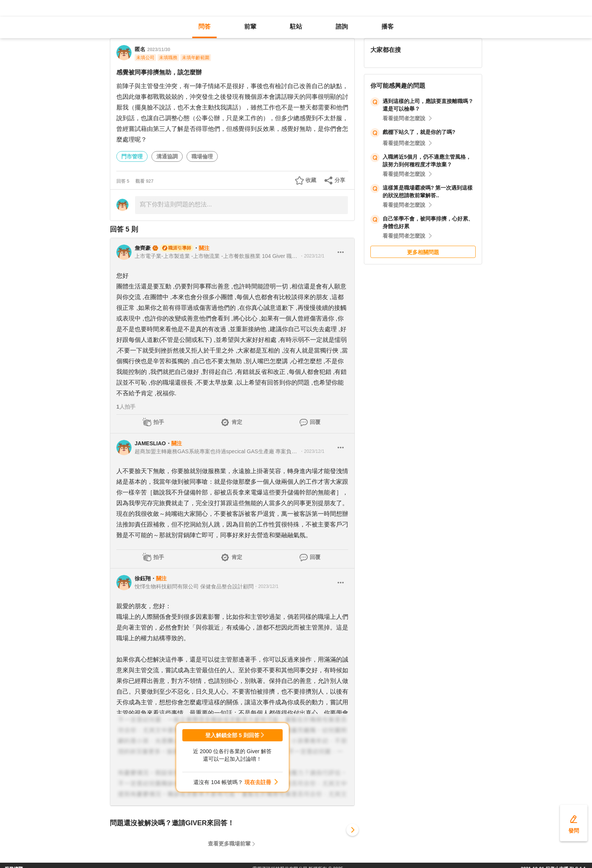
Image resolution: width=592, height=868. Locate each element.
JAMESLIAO (150, 443)
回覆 (315, 422)
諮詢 (342, 27)
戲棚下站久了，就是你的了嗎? (419, 132)
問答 (204, 27)
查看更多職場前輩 (229, 844)
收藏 (311, 180)
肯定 (237, 422)
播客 (388, 27)
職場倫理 (202, 156)
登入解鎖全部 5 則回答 (232, 735)
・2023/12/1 (312, 256)
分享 (340, 180)
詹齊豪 (143, 248)
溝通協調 (167, 156)
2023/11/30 (159, 50)
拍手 (159, 422)
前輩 (250, 27)
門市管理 (132, 156)
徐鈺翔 (143, 578)
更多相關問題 (423, 252)
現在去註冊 (258, 782)
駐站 (296, 27)
